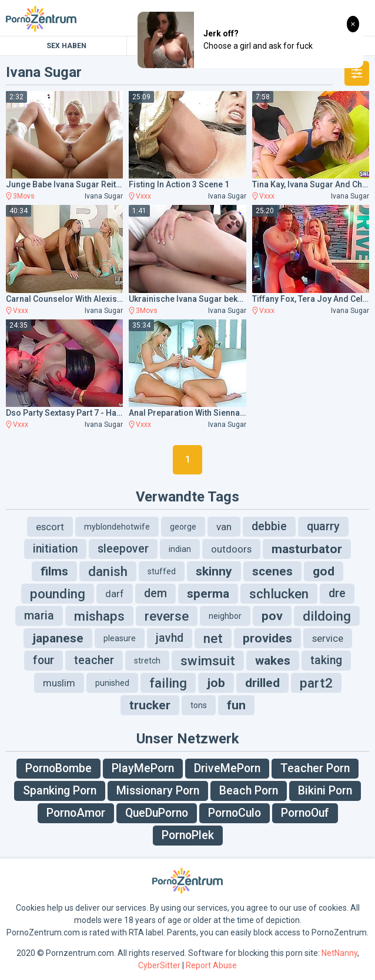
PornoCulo (235, 813)
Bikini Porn (325, 791)
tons (199, 705)
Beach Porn (249, 791)
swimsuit (208, 661)
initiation (55, 549)
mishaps (99, 616)
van (224, 527)
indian (180, 549)
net (213, 638)
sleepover (123, 549)
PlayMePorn (143, 768)
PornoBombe (58, 768)
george (183, 527)
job (216, 683)
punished (112, 683)
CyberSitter (159, 965)
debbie (269, 526)
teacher (94, 660)
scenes (272, 571)
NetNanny (339, 953)
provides (267, 638)
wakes (273, 661)
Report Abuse (211, 965)
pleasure (120, 638)
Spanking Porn (60, 791)
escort (50, 527)
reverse (167, 616)
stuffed (162, 571)
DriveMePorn (227, 768)
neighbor (225, 616)
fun (236, 705)
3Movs (24, 196)
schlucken (279, 594)
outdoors (231, 549)
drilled (262, 683)
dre (337, 593)
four (43, 660)
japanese (58, 638)
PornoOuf (305, 813)
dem (155, 593)
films (54, 571)
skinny (214, 571)
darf (115, 594)
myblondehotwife (117, 527)
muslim (59, 683)
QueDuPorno (157, 813)
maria (39, 616)
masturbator (307, 549)
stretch (147, 661)
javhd (170, 638)
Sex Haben (66, 46)
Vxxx (143, 196)
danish (108, 571)
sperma (208, 594)
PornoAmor (76, 813)
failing (168, 683)
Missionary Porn (158, 791)
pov (272, 616)
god (324, 571)
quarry (323, 526)
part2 (316, 683)
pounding (58, 594)
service (328, 638)
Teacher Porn (315, 768)
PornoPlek (188, 835)
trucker (150, 705)
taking (326, 660)
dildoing (327, 616)
